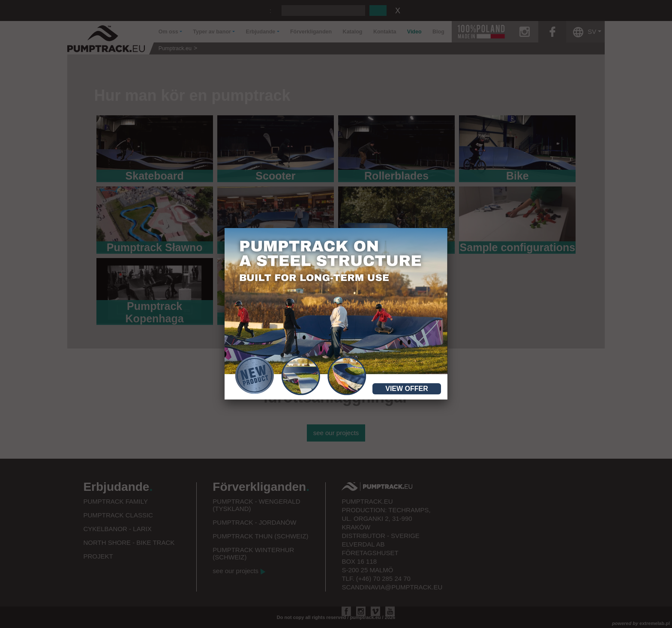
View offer (407, 389)
